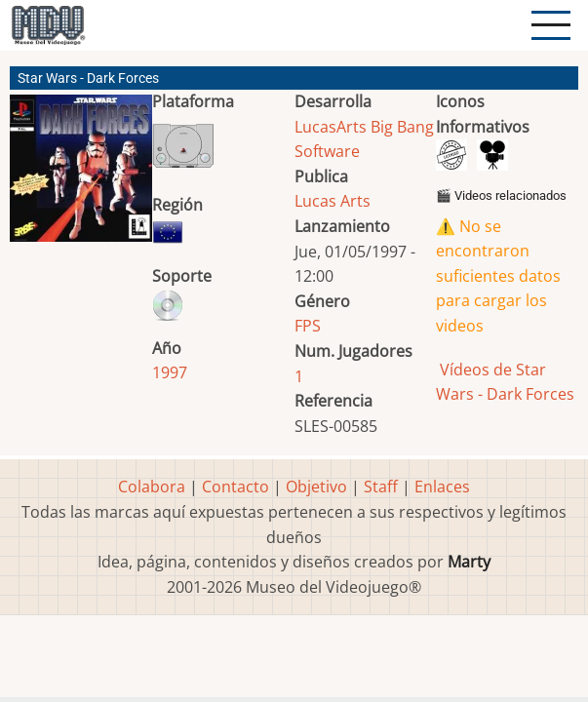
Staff (381, 487)
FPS (308, 326)
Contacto (235, 487)
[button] (81, 176)
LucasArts (331, 127)
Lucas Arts (333, 201)
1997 (170, 372)
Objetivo (316, 487)
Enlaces (442, 487)
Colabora (152, 487)
